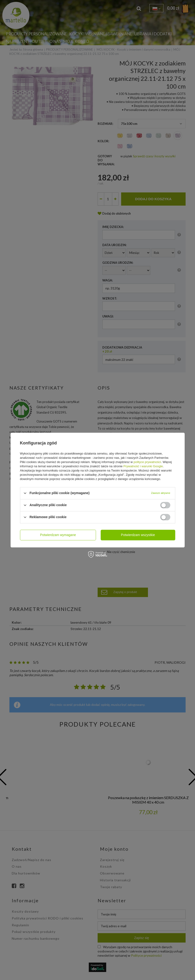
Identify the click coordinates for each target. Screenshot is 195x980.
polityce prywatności (147, 462)
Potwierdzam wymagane (58, 535)
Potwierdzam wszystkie (138, 535)
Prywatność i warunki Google (143, 466)
